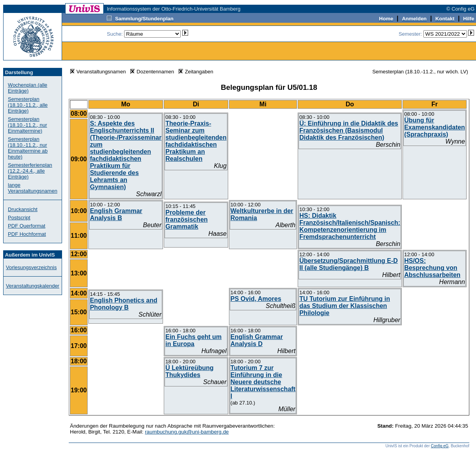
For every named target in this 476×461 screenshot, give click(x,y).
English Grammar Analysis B (116, 214)
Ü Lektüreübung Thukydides (189, 371)
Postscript (19, 218)
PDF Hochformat (27, 234)
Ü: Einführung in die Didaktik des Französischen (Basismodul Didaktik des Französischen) (349, 130)
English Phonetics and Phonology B (124, 304)
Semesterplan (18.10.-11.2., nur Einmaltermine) (27, 125)
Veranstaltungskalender (33, 286)
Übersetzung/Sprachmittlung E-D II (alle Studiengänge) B (349, 264)
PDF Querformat (27, 226)
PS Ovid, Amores (256, 299)
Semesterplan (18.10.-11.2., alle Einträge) (28, 105)
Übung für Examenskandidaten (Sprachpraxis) (435, 127)
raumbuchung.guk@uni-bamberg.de (187, 432)
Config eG (440, 446)
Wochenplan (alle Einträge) (27, 88)
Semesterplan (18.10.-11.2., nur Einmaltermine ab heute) (28, 148)
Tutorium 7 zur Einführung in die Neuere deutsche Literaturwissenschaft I (263, 382)
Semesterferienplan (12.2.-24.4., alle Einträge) (30, 171)
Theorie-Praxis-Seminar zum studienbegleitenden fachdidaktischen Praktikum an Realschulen (196, 141)
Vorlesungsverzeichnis (31, 267)
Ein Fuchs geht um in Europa (193, 340)
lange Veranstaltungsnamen (33, 188)
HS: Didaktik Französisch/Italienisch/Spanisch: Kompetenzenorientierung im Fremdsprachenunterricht (350, 226)
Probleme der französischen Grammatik (187, 220)
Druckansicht (23, 209)
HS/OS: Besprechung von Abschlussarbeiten (432, 268)
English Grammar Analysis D (257, 340)
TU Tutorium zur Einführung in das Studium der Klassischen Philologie (345, 306)
